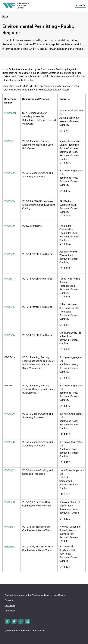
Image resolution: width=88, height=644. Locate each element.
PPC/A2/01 (10, 113)
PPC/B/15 (10, 307)
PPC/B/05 (10, 201)
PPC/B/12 (10, 254)
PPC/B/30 (10, 442)
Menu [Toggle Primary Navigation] (81, 5)
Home (5, 16)
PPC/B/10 (10, 226)
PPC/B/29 (10, 414)
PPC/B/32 (10, 470)
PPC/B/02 (10, 173)
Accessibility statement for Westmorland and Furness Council (35, 595)
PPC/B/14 (10, 279)
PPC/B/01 (10, 141)
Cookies (9, 600)
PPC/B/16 (10, 335)
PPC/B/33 (10, 502)
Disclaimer (10, 605)
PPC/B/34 (10, 527)
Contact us (10, 611)
